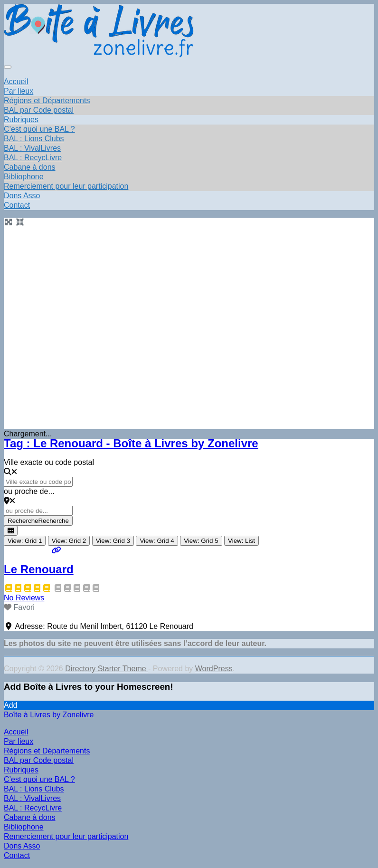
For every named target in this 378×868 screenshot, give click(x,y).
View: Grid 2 (69, 541)
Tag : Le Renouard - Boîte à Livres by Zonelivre (131, 443)
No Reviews (24, 598)
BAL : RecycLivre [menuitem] (33, 808)
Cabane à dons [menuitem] (30, 817)
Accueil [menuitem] (16, 732)
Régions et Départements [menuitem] (47, 751)
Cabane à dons (30, 167)
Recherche (38, 521)
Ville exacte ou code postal (49, 462)
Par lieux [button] (19, 91)
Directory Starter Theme (107, 669)
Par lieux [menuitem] (19, 741)
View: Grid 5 (201, 541)
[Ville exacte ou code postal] (38, 482)
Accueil (16, 82)
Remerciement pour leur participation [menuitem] (66, 836)
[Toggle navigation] (8, 67)
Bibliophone (24, 177)
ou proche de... (29, 491)
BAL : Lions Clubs (34, 139)
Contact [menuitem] (17, 855)
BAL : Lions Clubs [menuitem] (34, 789)
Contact (17, 205)
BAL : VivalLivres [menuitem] (32, 798)
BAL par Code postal (39, 110)
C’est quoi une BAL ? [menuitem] (39, 779)
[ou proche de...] (38, 511)
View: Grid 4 (157, 541)
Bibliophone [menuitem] (24, 827)
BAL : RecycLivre (33, 158)
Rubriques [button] (21, 120)
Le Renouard (39, 569)
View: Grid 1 (25, 541)
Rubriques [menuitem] (21, 770)
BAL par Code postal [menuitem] (39, 760)
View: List (241, 541)
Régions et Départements (47, 101)
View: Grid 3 (113, 541)
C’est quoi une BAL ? (39, 129)
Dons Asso (22, 196)
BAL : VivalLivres (32, 148)
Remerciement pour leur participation (66, 186)
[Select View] (11, 531)
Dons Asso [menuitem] (22, 846)
